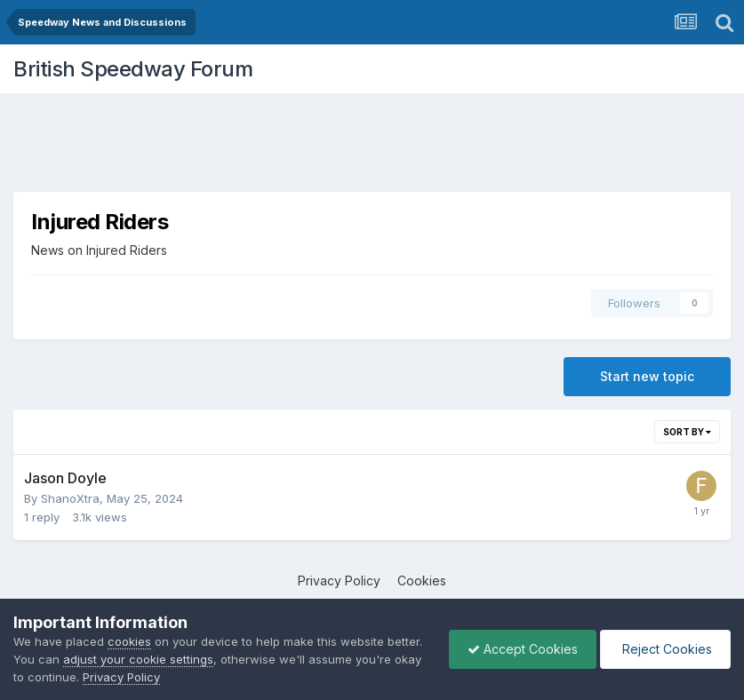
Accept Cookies (523, 649)
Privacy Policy (339, 581)
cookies (129, 641)
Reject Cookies (665, 649)
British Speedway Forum (133, 69)
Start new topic (647, 376)
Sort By (687, 432)
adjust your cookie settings (138, 659)
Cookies (422, 581)
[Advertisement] (372, 147)
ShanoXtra (70, 498)
